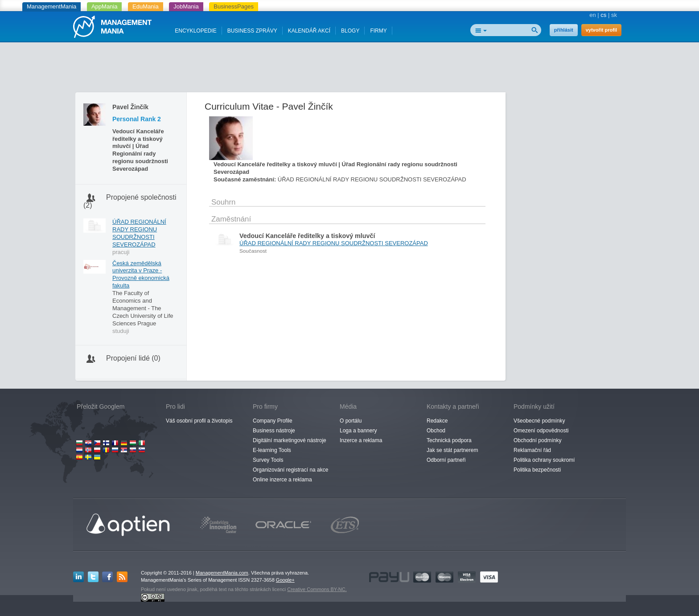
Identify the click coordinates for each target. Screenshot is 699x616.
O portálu (351, 421)
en (592, 15)
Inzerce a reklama (361, 440)
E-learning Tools (272, 450)
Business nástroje (274, 431)
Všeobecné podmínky (539, 421)
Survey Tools (268, 460)
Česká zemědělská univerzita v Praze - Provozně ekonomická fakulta (141, 275)
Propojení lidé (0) (133, 358)
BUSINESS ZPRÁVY (252, 31)
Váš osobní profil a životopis (199, 421)
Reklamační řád (532, 450)
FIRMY (378, 31)
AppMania (105, 6)
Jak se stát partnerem (452, 450)
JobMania (186, 6)
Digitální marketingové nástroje (290, 440)
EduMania (146, 6)
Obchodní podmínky (537, 440)
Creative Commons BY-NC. (317, 589)
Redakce (437, 421)
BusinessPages (234, 6)
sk (614, 15)
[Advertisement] (349, 69)
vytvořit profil (601, 30)
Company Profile (273, 421)
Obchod (436, 431)
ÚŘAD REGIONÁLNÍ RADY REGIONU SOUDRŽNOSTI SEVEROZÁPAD (139, 233)
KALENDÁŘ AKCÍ (309, 31)
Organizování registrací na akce (290, 470)
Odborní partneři (446, 460)
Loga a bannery (358, 431)
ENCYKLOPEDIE (195, 31)
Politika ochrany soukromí (544, 460)
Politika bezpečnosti (537, 470)
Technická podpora (449, 440)
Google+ (285, 580)
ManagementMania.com (222, 573)
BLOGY (350, 31)
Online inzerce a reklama (282, 480)
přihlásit (564, 30)
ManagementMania (51, 6)
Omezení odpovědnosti (541, 431)
